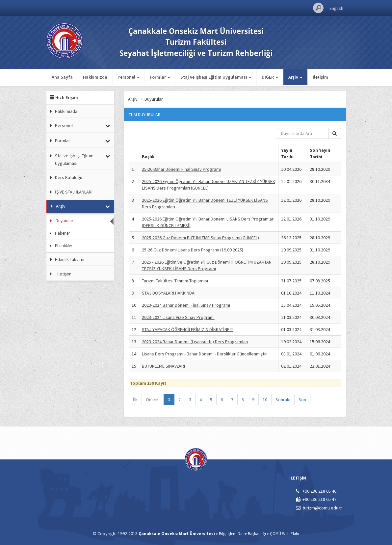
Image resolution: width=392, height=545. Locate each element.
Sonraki (283, 400)
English (336, 8)
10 (265, 400)
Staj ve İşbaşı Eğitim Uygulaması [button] (216, 77)
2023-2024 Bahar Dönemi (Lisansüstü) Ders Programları (195, 342)
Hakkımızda (95, 77)
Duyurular (64, 221)
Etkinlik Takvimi (70, 259)
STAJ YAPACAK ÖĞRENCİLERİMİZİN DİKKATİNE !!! (188, 329)
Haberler (62, 233)
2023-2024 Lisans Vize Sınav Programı (178, 317)
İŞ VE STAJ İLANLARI (74, 192)
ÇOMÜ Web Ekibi (285, 534)
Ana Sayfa (62, 77)
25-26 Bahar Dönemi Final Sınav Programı (181, 169)
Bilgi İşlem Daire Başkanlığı (242, 534)
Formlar (63, 141)
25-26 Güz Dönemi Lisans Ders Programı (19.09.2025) (193, 250)
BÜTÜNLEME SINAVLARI (163, 366)
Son (302, 400)
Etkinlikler (64, 246)
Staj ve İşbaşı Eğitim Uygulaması (74, 159)
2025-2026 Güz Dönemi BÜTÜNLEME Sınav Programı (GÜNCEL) (200, 238)
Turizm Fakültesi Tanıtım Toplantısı (175, 281)
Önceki (153, 400)
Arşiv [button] (295, 77)
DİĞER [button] (270, 77)
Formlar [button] (160, 77)
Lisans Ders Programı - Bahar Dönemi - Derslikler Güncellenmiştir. (205, 354)
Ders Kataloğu (69, 177)
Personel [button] (129, 77)
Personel (64, 125)
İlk (135, 400)
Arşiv (61, 206)
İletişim (320, 77)
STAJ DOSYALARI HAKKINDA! (169, 293)
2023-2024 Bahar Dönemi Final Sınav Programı (186, 305)
